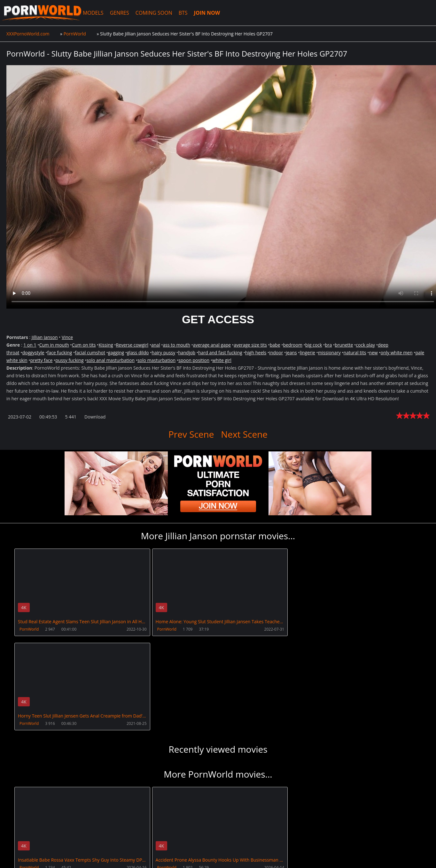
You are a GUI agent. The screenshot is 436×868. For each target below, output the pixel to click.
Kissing (106, 345)
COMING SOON (154, 13)
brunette (344, 345)
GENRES (120, 13)
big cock (314, 345)
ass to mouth (177, 345)
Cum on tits (84, 345)
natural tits (355, 353)
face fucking (60, 353)
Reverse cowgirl (132, 345)
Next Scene (244, 434)
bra (328, 345)
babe (275, 345)
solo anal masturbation (110, 360)
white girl (222, 360)
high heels (256, 353)
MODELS (93, 13)
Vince (67, 337)
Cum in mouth (54, 345)
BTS (183, 13)
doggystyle (33, 353)
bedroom (293, 345)
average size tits (250, 345)
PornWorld (29, 629)
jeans (291, 353)
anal (156, 345)
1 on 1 (30, 345)
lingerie (308, 353)
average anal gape (212, 345)
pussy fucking (69, 360)
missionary (329, 353)
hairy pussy (163, 353)
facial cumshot (90, 353)
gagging (116, 353)
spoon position (194, 360)
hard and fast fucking (220, 353)
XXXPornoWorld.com (42, 13)
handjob (187, 353)
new (373, 353)
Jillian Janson (45, 337)
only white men (397, 353)
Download (95, 417)
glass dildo (138, 353)
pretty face (42, 360)
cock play (365, 345)
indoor (276, 353)
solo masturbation (156, 360)
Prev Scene (191, 434)
